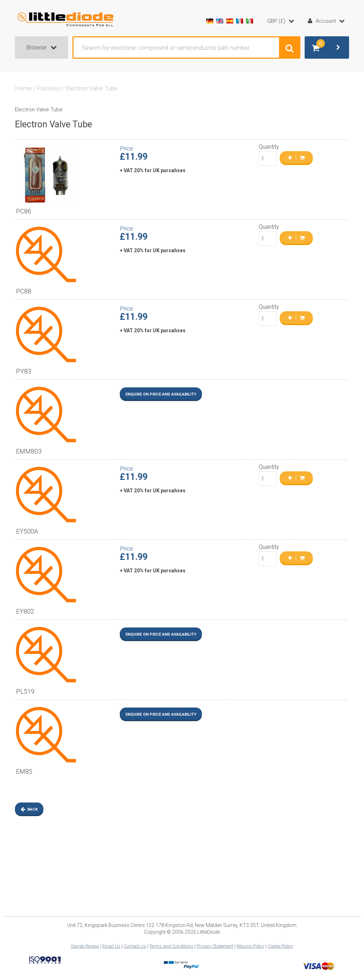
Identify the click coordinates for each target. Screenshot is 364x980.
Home (23, 88)
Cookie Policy (280, 946)
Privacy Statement (215, 946)
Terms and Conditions (171, 946)
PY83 (24, 371)
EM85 (24, 771)
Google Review (85, 946)
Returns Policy (250, 946)
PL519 (25, 691)
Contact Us (135, 946)
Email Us (111, 946)
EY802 (25, 611)
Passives (49, 88)
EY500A (27, 531)
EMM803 (29, 451)
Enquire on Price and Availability (161, 394)
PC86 (24, 211)
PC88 (24, 291)
